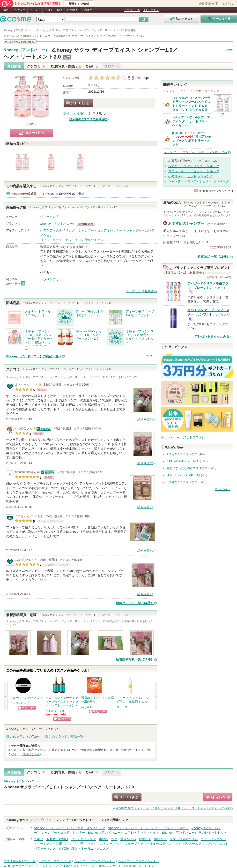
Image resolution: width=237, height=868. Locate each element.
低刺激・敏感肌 (57, 839)
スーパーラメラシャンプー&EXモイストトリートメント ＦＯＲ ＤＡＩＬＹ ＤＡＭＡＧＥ (191, 104)
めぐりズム (88, 707)
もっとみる (223, 489)
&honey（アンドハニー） (26, 50)
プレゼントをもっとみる (212, 336)
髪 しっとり (89, 844)
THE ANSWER (182, 98)
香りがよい (128, 839)
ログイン (229, 4)
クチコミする (79, 103)
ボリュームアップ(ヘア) (199, 844)
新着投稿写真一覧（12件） (135, 659)
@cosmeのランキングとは (216, 191)
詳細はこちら (31, 754)
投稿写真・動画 (66, 66)
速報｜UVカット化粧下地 (183, 475)
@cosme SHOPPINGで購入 (65, 194)
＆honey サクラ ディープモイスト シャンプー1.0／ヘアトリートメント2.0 (69, 787)
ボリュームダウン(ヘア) (163, 844)
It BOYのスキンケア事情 (183, 461)
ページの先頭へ (175, 808)
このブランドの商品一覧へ (67, 737)
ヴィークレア (50, 217)
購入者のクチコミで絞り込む (88, 119)
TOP (5, 10)
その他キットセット (93, 240)
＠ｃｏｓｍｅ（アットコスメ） (183, 437)
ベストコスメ (151, 10)
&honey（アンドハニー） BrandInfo (87, 224)
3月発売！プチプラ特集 (182, 482)
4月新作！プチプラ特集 (182, 454)
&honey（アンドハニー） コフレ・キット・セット (123, 833)
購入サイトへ (31, 133)
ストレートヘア (111, 844)
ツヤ (114, 839)
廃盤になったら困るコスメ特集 (187, 468)
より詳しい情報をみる (141, 291)
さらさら (71, 844)
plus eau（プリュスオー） (189, 133)
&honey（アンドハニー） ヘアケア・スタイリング (70, 828)
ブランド (35, 10)
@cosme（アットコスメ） (141, 866)
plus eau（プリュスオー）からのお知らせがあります (183, 137)
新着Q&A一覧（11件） (214, 257)
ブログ (49, 10)
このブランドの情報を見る (20, 42)
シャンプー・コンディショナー (100, 230)
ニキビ (39, 839)
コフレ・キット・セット (57, 240)
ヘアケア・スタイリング (57, 230)
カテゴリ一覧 (132, 10)
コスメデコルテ (182, 117)
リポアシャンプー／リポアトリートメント (192, 141)
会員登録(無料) (208, 4)
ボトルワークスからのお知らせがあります (56, 714)
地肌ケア (160, 839)
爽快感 (104, 839)
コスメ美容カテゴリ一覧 (20, 861)
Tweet (229, 49)
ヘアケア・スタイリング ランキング (194, 166)
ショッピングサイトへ (27, 708)
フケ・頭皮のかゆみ (184, 839)
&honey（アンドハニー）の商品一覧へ (34, 356)
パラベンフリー (51, 279)
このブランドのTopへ (25, 737)
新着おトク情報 (79, 4)
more (149, 355)
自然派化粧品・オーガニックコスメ (84, 849)
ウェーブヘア (134, 844)
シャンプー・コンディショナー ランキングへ (195, 152)
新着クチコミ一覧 (135, 603)
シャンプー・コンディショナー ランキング (198, 181)
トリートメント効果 (48, 844)
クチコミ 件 (74, 114)
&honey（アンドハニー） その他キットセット (195, 833)
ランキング (19, 10)
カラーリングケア (213, 839)
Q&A (60, 10)
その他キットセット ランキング (191, 176)
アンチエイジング (83, 839)
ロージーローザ (19, 703)
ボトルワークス (55, 711)
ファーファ (123, 707)
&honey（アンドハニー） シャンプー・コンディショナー (148, 828)
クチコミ (37, 66)
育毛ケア (145, 839)
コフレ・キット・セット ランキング (194, 171)
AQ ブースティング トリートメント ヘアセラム (191, 121)
